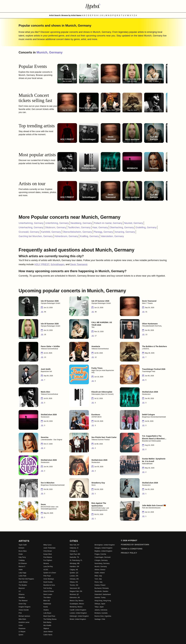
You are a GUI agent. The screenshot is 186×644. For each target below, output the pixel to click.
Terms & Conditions (132, 549)
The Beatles (23, 585)
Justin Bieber (23, 582)
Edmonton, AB (75, 598)
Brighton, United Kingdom (103, 551)
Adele (21, 570)
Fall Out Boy (48, 588)
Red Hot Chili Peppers (26, 579)
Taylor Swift (23, 545)
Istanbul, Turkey (100, 598)
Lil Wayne (22, 632)
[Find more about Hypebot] (93, 6)
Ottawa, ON (74, 582)
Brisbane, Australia (101, 613)
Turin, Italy (98, 579)
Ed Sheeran (23, 563)
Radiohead (47, 604)
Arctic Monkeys (49, 579)
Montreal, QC (74, 594)
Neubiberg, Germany (81, 223)
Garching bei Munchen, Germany (36, 236)
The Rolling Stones (50, 619)
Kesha (46, 607)
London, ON (74, 576)
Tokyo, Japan (99, 607)
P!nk (20, 613)
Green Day (22, 604)
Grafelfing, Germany (146, 227)
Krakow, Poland (100, 585)
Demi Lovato (48, 594)
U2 (20, 591)
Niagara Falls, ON (76, 591)
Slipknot (46, 629)
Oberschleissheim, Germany (77, 232)
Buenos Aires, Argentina (103, 616)
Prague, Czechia (100, 554)
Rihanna (22, 594)
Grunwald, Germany (29, 232)
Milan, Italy (98, 576)
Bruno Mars (23, 551)
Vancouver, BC (75, 588)
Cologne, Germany (101, 560)
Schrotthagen (57, 264)
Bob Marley (47, 622)
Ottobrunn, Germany (56, 227)
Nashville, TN (74, 557)
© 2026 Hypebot (129, 540)
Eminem (21, 548)
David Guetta (48, 582)
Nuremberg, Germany (102, 563)
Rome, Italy (98, 582)
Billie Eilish (22, 619)
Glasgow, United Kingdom (103, 548)
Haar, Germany (100, 227)
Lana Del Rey (48, 567)
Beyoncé (22, 588)
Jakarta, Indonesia (101, 610)
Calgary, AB (74, 570)
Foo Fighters (48, 560)
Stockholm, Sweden (101, 591)
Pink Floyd (47, 576)
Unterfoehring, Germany (31, 223)
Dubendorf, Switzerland (103, 594)
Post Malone (48, 557)
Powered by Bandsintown (135, 545)
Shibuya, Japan (100, 604)
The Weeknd (23, 601)
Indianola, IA (74, 548)
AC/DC (46, 570)
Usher (21, 625)
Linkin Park (22, 576)
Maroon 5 (22, 567)
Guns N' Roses (49, 591)
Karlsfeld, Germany (51, 232)
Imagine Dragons (24, 607)
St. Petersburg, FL (76, 560)
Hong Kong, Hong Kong (103, 601)
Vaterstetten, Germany (112, 236)
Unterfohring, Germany (57, 223)
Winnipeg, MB (75, 563)
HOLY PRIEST (42, 264)
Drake (21, 554)
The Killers (47, 598)
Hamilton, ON (74, 567)
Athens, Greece (100, 570)
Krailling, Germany (89, 236)
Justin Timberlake (49, 548)
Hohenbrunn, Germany (66, 236)
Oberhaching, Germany (122, 227)
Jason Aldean (48, 632)
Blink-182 (47, 601)
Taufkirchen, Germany (79, 227)
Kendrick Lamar (24, 622)
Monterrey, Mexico (76, 607)
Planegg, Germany (103, 232)
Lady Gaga (22, 573)
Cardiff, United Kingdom (78, 610)
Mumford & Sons (49, 585)
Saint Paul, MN (75, 554)
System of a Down (50, 573)
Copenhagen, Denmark (103, 557)
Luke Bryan (47, 613)
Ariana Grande (24, 610)
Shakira (46, 610)
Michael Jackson (24, 616)
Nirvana (46, 563)
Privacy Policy (129, 553)
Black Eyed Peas (49, 616)
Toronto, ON (74, 585)
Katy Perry (22, 557)
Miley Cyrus (47, 545)
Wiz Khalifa (47, 625)
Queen (21, 635)
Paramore (22, 629)
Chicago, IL (74, 551)
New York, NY (75, 545)
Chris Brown (48, 551)
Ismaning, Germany (125, 232)
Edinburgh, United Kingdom (79, 616)
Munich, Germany (50, 52)
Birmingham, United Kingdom (105, 545)
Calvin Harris (48, 635)
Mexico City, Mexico (77, 601)
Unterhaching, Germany (31, 227)
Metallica (22, 598)
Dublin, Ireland (100, 573)
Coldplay (22, 560)
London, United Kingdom (78, 613)
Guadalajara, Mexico (77, 604)
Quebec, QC (74, 573)
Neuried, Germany (133, 223)
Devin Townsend (79, 264)
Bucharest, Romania (102, 588)
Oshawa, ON (74, 579)
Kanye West (48, 554)
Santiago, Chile (100, 619)
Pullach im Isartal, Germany (108, 223)
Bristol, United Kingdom (78, 619)
